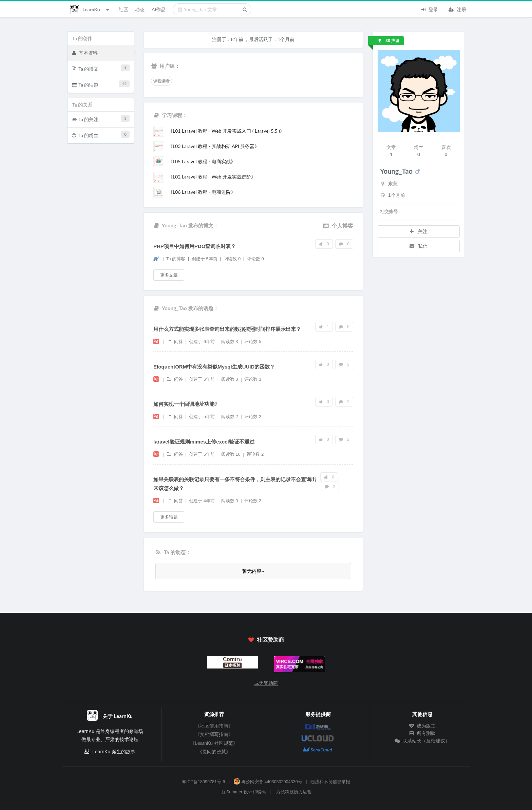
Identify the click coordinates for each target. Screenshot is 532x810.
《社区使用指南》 (214, 726)
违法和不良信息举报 (330, 782)
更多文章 (169, 275)
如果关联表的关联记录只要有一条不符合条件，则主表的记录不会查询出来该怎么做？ (235, 484)
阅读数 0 (233, 259)
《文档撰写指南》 (214, 734)
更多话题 (169, 517)
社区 (123, 9)
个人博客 (338, 225)
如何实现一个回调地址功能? (185, 404)
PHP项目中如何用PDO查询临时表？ (195, 246)
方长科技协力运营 (294, 792)
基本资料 (85, 53)
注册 (457, 9)
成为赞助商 (266, 683)
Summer (234, 792)
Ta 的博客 (176, 259)
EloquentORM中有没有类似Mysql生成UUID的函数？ (214, 367)
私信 (418, 246)
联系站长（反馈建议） (422, 741)
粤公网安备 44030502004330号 (268, 782)
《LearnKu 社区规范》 (214, 743)
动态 (140, 9)
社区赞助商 (266, 639)
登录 (429, 9)
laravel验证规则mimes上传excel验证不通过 (204, 442)
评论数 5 (253, 342)
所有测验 (422, 733)
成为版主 (422, 726)
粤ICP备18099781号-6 (203, 782)
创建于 (205, 259)
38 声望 (388, 41)
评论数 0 (255, 259)
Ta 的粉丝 (101, 135)
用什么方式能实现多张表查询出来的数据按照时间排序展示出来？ (227, 329)
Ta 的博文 (101, 68)
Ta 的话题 (101, 84)
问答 (175, 342)
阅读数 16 (232, 454)
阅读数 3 (230, 342)
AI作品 (159, 9)
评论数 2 (253, 417)
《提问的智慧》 (214, 752)
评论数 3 (253, 379)
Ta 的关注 (101, 119)
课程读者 (161, 81)
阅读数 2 (230, 417)
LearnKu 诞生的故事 (114, 752)
